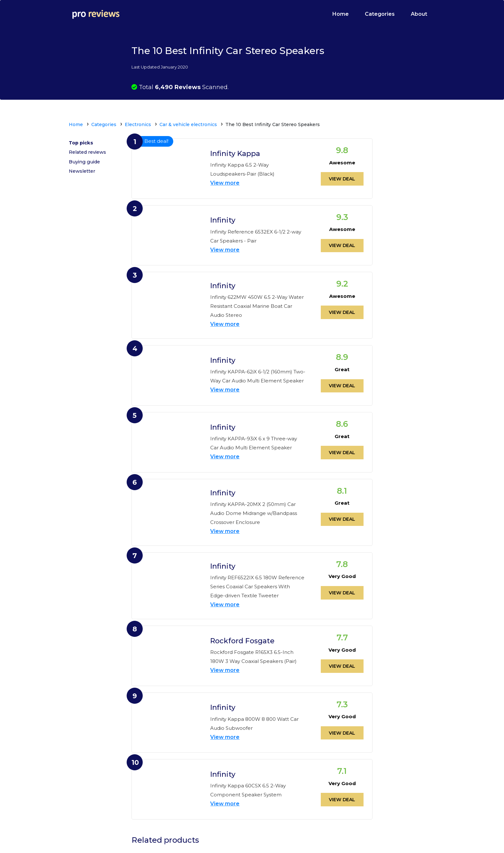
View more (225, 182)
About (419, 14)
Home (341, 14)
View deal (342, 177)
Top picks (81, 144)
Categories (380, 14)
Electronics (138, 124)
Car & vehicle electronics (188, 124)
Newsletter (83, 177)
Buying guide (86, 166)
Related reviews (89, 155)
